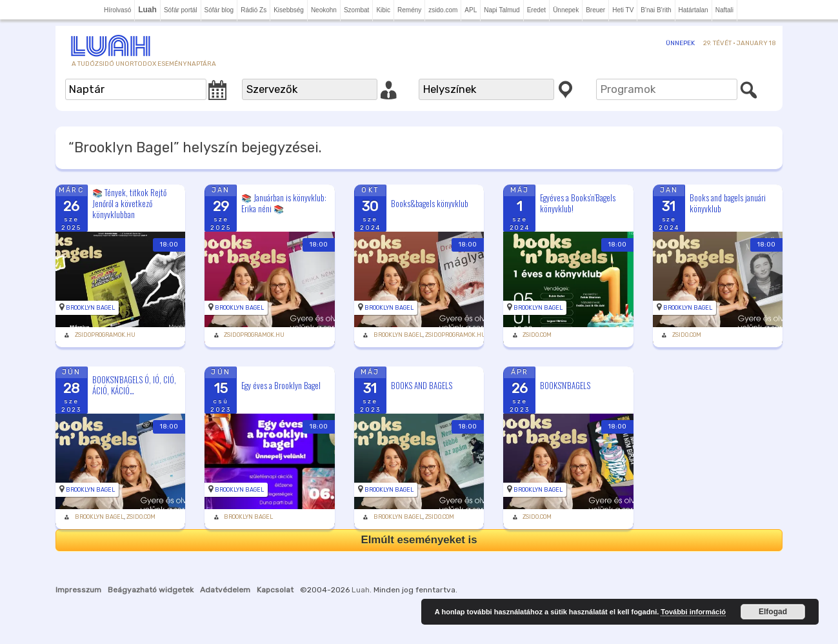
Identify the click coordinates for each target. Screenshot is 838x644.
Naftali (724, 10)
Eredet (536, 10)
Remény (409, 10)
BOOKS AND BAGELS (422, 385)
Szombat (356, 10)
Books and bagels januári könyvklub (728, 203)
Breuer (595, 10)
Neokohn (324, 10)
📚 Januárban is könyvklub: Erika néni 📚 (284, 203)
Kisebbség (289, 10)
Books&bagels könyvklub (430, 203)
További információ (693, 612)
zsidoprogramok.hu (105, 335)
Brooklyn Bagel (90, 308)
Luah (361, 590)
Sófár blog (219, 10)
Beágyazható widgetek (151, 590)
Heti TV (623, 10)
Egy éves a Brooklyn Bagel (281, 385)
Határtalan (693, 10)
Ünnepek (566, 10)
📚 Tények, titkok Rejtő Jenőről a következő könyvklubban (129, 203)
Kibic (383, 10)
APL (471, 10)
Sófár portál (181, 10)
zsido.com (443, 10)
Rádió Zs (254, 10)
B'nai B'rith (656, 10)
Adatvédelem (225, 590)
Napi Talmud (502, 10)
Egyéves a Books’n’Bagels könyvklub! (578, 203)
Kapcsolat (275, 590)
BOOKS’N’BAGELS (565, 385)
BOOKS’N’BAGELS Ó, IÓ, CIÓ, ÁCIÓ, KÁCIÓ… (134, 385)
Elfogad (773, 612)
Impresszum (78, 590)
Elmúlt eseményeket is (419, 540)
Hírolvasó (117, 10)
